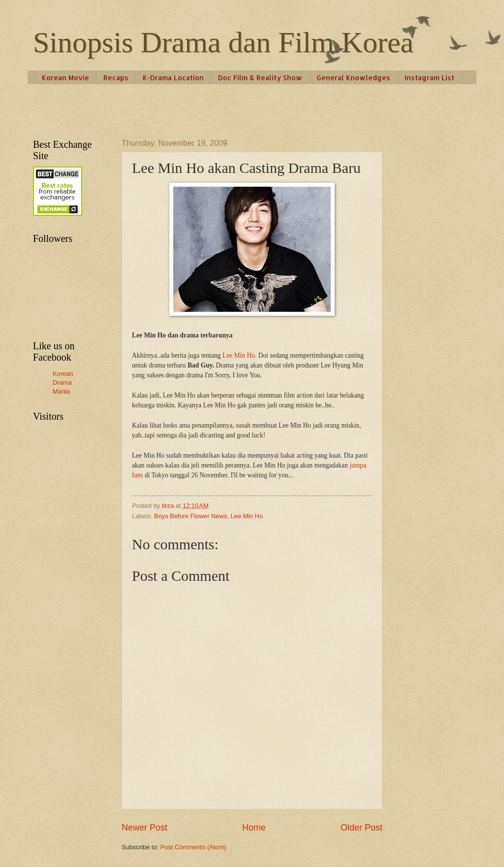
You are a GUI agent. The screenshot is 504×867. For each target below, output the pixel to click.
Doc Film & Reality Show (260, 78)
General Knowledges (353, 78)
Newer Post (144, 828)
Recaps (116, 78)
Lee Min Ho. (239, 355)
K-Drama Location (173, 78)
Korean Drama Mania (63, 383)
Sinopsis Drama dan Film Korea (223, 42)
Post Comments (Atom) (193, 847)
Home (254, 828)
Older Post (362, 828)
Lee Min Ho (247, 516)
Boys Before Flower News (190, 516)
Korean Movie (65, 78)
